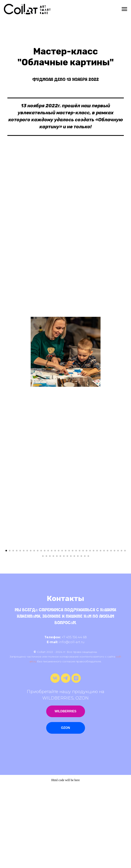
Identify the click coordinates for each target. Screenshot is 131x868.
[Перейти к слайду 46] (78, 639)
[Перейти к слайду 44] (71, 639)
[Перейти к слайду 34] (121, 633)
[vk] (55, 764)
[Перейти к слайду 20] (73, 633)
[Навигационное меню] (124, 9)
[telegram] (66, 764)
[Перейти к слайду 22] (80, 633)
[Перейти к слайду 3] (13, 633)
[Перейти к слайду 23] (83, 633)
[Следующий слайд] (123, 586)
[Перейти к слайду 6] (24, 633)
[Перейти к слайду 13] (48, 633)
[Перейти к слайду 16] (59, 633)
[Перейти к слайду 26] (94, 633)
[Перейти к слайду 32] (115, 633)
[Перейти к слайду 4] (17, 633)
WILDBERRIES (66, 794)
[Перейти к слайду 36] (43, 639)
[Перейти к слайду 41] (60, 639)
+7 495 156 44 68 (74, 720)
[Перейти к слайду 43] (67, 639)
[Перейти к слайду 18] (66, 633)
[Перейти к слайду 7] (27, 633)
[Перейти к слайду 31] (111, 633)
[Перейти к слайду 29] (104, 633)
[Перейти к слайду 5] (20, 633)
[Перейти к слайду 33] (118, 633)
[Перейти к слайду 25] (90, 633)
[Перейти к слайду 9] (34, 633)
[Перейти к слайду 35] (125, 633)
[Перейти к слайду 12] (45, 633)
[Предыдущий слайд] (8, 586)
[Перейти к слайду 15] (55, 633)
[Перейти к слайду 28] (101, 633)
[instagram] (76, 764)
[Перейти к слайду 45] (74, 639)
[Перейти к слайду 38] (50, 639)
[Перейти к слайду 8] (31, 633)
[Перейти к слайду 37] (46, 639)
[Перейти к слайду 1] (6, 633)
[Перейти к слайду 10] (38, 633)
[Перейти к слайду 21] (76, 633)
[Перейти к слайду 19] (69, 633)
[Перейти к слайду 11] (41, 633)
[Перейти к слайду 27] (97, 633)
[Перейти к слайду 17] (62, 633)
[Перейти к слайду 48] (85, 639)
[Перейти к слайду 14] (52, 633)
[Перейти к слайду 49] (88, 639)
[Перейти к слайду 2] (10, 633)
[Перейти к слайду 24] (87, 633)
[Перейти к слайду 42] (64, 639)
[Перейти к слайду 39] (53, 639)
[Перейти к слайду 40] (57, 639)
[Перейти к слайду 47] (81, 639)
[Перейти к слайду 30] (108, 633)
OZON (65, 810)
